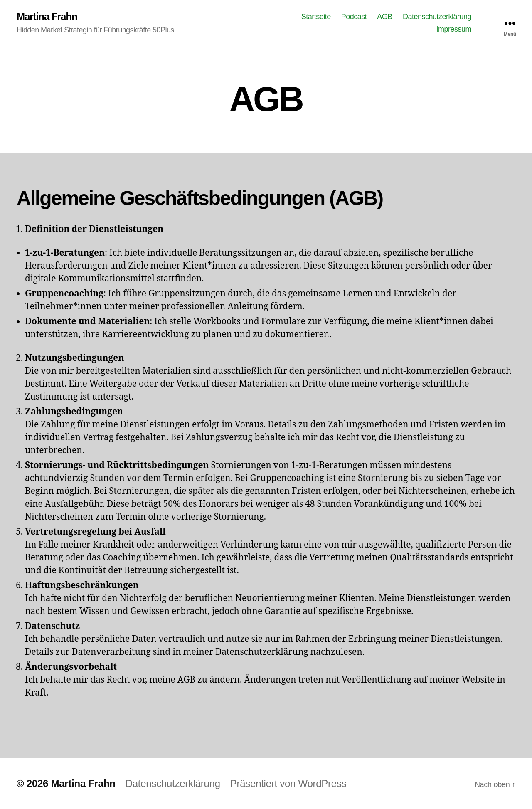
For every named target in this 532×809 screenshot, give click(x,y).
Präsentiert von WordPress (288, 783)
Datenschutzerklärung (437, 17)
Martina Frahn (47, 17)
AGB (385, 17)
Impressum (454, 29)
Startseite (316, 17)
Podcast (354, 17)
